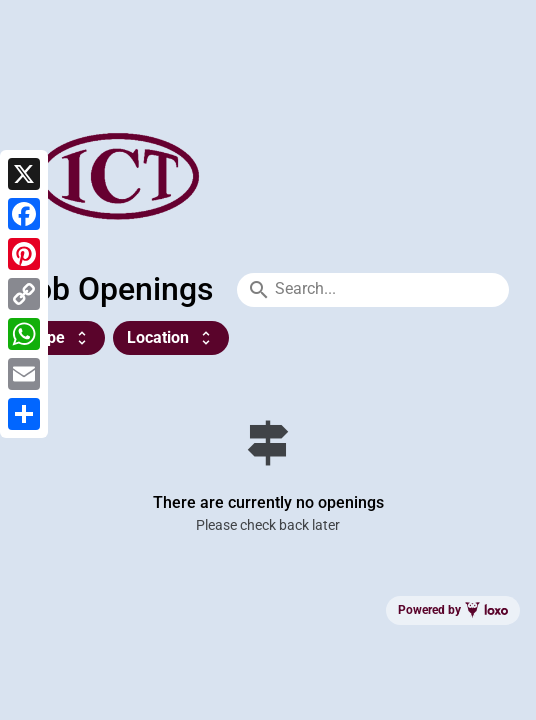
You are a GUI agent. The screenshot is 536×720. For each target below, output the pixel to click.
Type (60, 337)
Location (171, 337)
